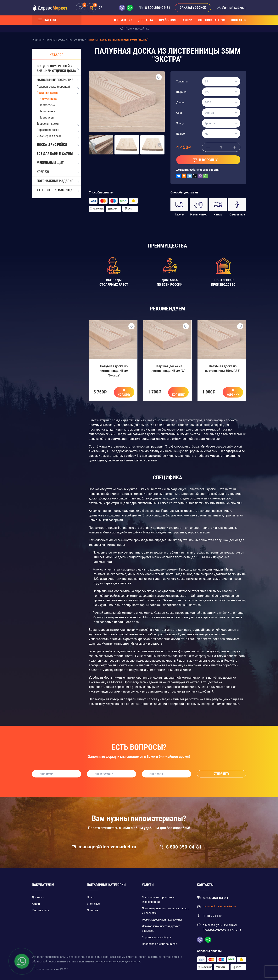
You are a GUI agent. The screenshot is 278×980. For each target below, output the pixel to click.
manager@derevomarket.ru (104, 847)
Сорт (179, 113)
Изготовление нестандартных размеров (161, 928)
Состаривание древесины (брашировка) (158, 899)
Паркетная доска (48, 130)
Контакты (239, 20)
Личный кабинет (234, 8)
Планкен (92, 910)
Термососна (47, 105)
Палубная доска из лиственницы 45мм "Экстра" (114, 371)
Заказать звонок (193, 8)
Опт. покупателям (212, 20)
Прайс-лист (168, 20)
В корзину (124, 392)
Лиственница (48, 99)
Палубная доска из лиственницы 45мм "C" (168, 368)
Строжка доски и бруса (157, 937)
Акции (187, 20)
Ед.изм (181, 134)
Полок (91, 897)
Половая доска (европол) (53, 87)
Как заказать (40, 910)
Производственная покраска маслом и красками (166, 911)
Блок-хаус (93, 904)
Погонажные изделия (58, 181)
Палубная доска (47, 93)
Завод (180, 123)
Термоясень (47, 111)
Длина (180, 102)
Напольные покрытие (58, 80)
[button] (94, 145)
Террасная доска (48, 124)
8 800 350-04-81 (158, 8)
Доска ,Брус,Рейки (58, 145)
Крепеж (58, 172)
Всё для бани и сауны (58, 154)
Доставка (146, 20)
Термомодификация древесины (162, 920)
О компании (123, 20)
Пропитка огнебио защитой (159, 944)
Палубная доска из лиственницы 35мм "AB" (223, 368)
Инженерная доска (49, 136)
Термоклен (47, 117)
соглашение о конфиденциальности (117, 961)
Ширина (181, 92)
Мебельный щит (58, 163)
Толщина (182, 81)
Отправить (222, 774)
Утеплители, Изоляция (58, 190)
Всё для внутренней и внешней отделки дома (58, 68)
